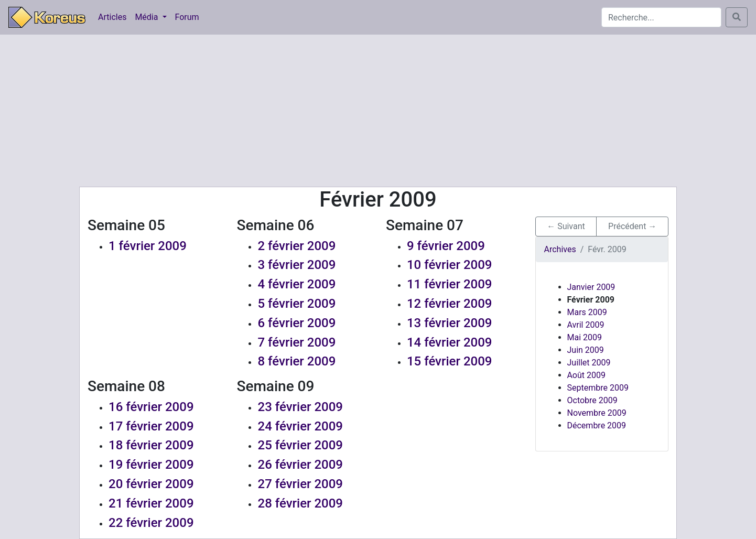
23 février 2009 (300, 407)
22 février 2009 (151, 523)
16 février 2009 (151, 407)
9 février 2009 (446, 246)
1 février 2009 (148, 246)
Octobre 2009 (592, 400)
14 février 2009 (450, 342)
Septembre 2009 (598, 388)
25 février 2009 (300, 445)
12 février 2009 (450, 304)
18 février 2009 (151, 445)
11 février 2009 (450, 284)
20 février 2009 (151, 484)
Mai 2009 (585, 337)
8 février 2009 (296, 361)
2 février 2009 (296, 246)
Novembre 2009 (597, 413)
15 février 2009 (450, 361)
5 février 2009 (296, 304)
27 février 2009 (300, 484)
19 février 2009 (151, 465)
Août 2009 (586, 375)
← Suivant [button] (566, 226)
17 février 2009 (151, 426)
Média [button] (147, 17)
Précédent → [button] (632, 226)
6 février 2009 (296, 323)
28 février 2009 (300, 503)
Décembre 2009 (597, 425)
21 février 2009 (151, 503)
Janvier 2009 (591, 287)
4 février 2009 (296, 284)
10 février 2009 (450, 265)
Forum (187, 17)
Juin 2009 (586, 350)
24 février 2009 (300, 426)
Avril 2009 (586, 325)
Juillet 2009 (589, 363)
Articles (112, 17)
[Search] (661, 17)
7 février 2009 (296, 342)
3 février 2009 (296, 265)
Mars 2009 (587, 312)
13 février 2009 (450, 323)
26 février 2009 (300, 465)
